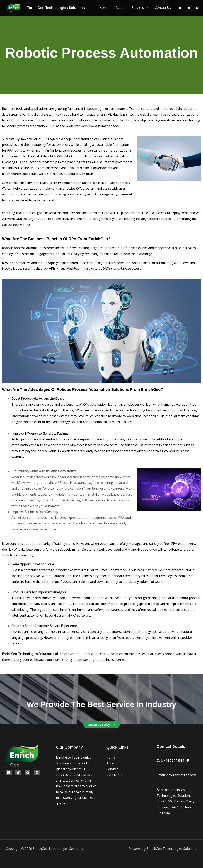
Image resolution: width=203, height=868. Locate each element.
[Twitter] (189, 8)
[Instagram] (198, 8)
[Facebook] (180, 8)
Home (108, 8)
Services (139, 8)
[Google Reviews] (28, 773)
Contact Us (164, 8)
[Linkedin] (37, 773)
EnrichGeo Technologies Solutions (56, 8)
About (123, 8)
